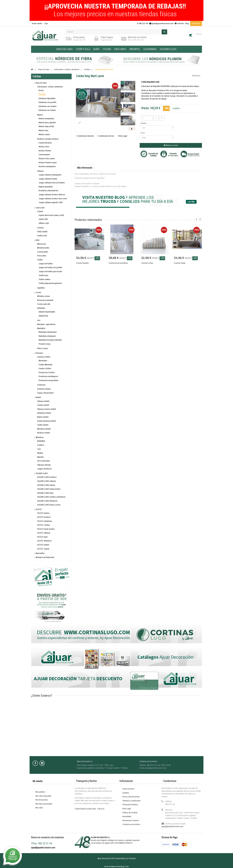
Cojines (40, 211)
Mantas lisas (43, 130)
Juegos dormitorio (44, 469)
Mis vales (39, 808)
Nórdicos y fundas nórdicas (48, 139)
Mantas (40, 115)
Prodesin (132, 858)
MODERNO (41, 441)
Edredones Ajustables (47, 98)
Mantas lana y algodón (47, 123)
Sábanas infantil (43, 401)
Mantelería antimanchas (48, 332)
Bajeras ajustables (46, 187)
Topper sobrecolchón (45, 393)
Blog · (188, 23)
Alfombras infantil (44, 429)
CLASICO (41, 445)
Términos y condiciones (131, 801)
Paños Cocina (42, 348)
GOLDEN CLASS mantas (46, 485)
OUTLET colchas (43, 525)
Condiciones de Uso (106, 136)
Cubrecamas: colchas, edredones (50, 87)
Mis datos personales (44, 804)
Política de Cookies (130, 813)
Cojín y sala (83, 49)
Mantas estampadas (46, 119)
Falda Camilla (42, 232)
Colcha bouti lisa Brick (118, 263)
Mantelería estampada (47, 336)
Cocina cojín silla (44, 304)
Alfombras (150, 49)
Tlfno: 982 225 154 (136, 40)
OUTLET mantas (43, 513)
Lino (39, 320)
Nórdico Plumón (45, 151)
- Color (143, 133)
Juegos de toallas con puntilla (50, 267)
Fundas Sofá (42, 236)
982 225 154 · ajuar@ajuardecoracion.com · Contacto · (161, 23)
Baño (97, 49)
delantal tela (43, 316)
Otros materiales (43, 461)
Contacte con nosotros (131, 824)
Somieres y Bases (44, 389)
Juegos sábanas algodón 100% (51, 202)
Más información (85, 168)
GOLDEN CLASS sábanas (47, 481)
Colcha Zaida (180, 263)
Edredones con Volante (47, 106)
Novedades (196, 23)
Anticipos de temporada (45, 557)
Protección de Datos (130, 805)
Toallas (40, 260)
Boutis (41, 90)
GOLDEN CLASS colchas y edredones (51, 497)
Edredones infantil (44, 413)
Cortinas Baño (43, 252)
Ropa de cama (65, 49)
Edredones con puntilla (47, 102)
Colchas (42, 94)
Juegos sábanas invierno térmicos (52, 195)
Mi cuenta (37, 781)
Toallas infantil (43, 425)
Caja (46, 23)
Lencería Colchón (44, 357)
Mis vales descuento (43, 796)
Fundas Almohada (45, 365)
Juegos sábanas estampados (50, 175)
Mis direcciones (42, 800)
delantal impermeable (47, 312)
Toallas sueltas (44, 279)
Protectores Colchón (47, 372)
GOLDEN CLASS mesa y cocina (49, 505)
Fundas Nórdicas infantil (47, 421)
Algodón (40, 457)
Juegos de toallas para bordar (50, 271)
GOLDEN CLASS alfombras (47, 501)
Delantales (41, 308)
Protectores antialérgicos (48, 376)
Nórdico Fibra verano (47, 159)
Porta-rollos (42, 256)
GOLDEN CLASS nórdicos (47, 477)
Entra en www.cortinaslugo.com (116, 866)
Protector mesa (45, 344)
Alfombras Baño (43, 248)
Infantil (135, 49)
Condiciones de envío (85, 136)
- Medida (143, 123)
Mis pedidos (40, 792)
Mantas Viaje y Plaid (46, 126)
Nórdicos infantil (44, 433)
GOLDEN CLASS (168, 49)
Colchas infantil (43, 405)
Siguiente (132, 129)
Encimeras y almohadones (48, 191)
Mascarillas (40, 553)
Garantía (126, 793)
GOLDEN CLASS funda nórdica (49, 489)
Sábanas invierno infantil (47, 409)
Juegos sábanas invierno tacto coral (53, 199)
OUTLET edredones (45, 521)
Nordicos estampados (47, 166)
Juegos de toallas (46, 264)
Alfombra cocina (43, 296)
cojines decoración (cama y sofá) (51, 215)
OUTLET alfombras (44, 541)
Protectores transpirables (48, 380)
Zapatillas (41, 288)
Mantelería (41, 328)
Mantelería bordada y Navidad (50, 340)
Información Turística (131, 820)
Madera (40, 453)
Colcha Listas (147, 263)
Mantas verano (44, 134)
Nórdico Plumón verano (48, 163)
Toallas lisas (43, 275)
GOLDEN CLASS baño (45, 493)
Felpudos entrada (44, 465)
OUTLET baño (42, 537)
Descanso (120, 49)
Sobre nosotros (128, 789)
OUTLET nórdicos (44, 517)
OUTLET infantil (43, 545)
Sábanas (40, 171)
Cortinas (40, 228)
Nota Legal (122, 136)
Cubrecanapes (44, 155)
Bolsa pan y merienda (45, 300)
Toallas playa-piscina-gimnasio (50, 283)
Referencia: (196, 76)
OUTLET (39, 509)
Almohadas (43, 361)
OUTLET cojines (43, 549)
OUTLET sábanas (44, 533)
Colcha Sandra (82, 263)
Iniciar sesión (37, 23)
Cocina (107, 49)
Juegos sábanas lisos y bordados (52, 183)
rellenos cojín (44, 223)
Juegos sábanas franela (48, 179)
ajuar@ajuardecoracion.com (172, 826)
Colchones (41, 385)
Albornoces (42, 244)
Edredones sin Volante (47, 110)
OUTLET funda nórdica (46, 529)
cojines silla (43, 219)
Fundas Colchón (45, 368)
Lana (39, 449)
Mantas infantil (43, 417)
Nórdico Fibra (44, 147)
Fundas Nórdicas (45, 143)
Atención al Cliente (137, 37)
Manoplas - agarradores (46, 324)
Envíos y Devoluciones (131, 797)
